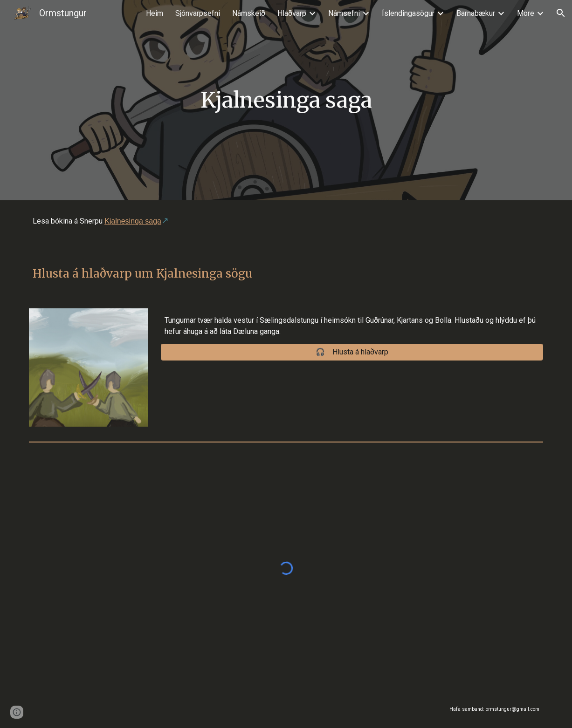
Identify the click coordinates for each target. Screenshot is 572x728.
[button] (561, 13)
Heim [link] (155, 13)
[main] (286, 100)
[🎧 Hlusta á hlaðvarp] (352, 352)
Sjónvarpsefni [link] (198, 13)
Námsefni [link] (344, 13)
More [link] (526, 13)
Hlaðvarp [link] (292, 13)
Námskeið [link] (249, 13)
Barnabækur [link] (476, 13)
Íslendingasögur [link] (408, 13)
